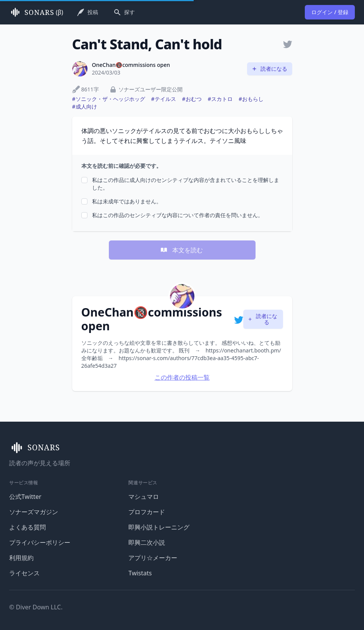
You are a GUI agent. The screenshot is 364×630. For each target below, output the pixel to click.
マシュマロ (144, 497)
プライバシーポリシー (40, 542)
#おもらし (251, 99)
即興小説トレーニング (159, 527)
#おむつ (192, 99)
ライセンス (24, 573)
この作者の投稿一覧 (182, 377)
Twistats (140, 573)
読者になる (269, 69)
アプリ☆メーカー (153, 558)
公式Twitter (25, 497)
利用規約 (21, 558)
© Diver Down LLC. (36, 607)
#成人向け (85, 106)
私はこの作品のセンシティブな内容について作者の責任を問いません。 (178, 215)
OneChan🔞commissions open (131, 65)
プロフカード (147, 512)
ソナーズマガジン (34, 512)
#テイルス (164, 99)
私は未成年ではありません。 (127, 201)
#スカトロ (220, 99)
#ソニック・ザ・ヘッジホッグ (109, 99)
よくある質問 (28, 527)
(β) (36, 12)
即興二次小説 (147, 542)
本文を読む (181, 250)
